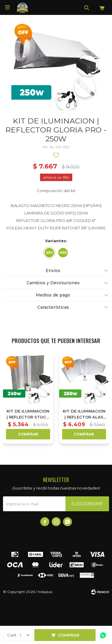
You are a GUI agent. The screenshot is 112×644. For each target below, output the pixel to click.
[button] (101, 394)
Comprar (69, 635)
